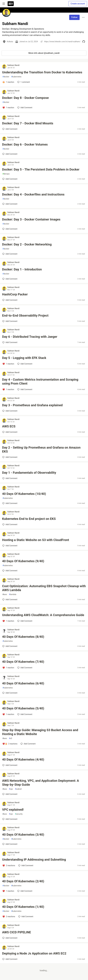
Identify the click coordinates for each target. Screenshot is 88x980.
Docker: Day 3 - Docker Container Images (31, 219)
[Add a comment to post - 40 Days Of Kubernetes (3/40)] (10, 844)
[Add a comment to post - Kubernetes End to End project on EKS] (10, 524)
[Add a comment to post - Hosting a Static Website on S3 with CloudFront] (10, 546)
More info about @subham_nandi (44, 53)
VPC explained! (13, 810)
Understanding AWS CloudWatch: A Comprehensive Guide (43, 615)
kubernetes (16, 77)
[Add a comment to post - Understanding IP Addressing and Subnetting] (9, 865)
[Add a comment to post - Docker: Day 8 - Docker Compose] (8, 108)
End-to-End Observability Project (25, 316)
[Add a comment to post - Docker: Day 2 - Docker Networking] (10, 254)
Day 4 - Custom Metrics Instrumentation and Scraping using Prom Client (40, 382)
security (19, 814)
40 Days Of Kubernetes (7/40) (23, 662)
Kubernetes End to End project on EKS (29, 519)
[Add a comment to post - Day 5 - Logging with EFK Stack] (8, 364)
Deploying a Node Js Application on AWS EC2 (34, 953)
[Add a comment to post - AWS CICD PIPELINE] (10, 938)
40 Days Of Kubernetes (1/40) (23, 907)
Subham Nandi (13, 65)
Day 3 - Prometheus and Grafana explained (32, 405)
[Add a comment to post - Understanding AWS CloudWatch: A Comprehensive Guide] (8, 621)
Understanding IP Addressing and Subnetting (34, 860)
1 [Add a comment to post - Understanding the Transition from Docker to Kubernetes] (23, 82)
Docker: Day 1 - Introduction (22, 269)
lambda (13, 594)
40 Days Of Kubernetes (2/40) (23, 881)
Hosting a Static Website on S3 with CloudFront (36, 540)
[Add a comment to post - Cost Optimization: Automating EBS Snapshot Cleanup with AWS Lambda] (10, 600)
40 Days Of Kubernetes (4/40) (23, 760)
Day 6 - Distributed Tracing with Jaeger (30, 337)
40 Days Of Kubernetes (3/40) (23, 835)
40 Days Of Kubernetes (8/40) (23, 637)
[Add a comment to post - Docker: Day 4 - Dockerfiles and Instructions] (10, 204)
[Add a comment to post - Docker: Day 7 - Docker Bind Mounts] (10, 129)
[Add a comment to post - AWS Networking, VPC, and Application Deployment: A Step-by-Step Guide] (10, 794)
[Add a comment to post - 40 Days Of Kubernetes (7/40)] (8, 668)
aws (5, 594)
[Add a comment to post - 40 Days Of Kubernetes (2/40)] (8, 891)
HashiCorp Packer (15, 294)
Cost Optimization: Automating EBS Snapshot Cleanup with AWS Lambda (44, 588)
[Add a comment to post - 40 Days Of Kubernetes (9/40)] (10, 571)
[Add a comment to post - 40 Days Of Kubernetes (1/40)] (9, 916)
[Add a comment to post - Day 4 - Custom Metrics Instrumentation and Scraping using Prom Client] (8, 389)
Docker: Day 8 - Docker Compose (25, 98)
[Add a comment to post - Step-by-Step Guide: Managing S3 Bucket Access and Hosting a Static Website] (10, 744)
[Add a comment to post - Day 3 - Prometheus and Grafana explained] (10, 411)
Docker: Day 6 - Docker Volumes (25, 144)
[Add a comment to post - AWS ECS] (10, 432)
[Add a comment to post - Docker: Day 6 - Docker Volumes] (10, 154)
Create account (78, 4)
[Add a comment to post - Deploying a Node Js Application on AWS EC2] (10, 959)
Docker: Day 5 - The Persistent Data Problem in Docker (41, 169)
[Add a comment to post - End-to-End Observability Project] (10, 321)
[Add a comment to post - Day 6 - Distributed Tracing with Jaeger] (10, 342)
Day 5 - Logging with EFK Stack (24, 358)
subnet (18, 789)
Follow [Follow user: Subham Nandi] (74, 17)
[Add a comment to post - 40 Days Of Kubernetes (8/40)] (10, 646)
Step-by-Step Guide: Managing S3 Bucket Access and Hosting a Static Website (40, 732)
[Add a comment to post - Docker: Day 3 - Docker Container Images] (10, 229)
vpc (11, 789)
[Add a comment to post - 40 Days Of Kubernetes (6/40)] (10, 693)
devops (6, 174)
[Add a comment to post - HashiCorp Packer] (10, 300)
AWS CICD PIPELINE (17, 932)
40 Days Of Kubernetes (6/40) (23, 683)
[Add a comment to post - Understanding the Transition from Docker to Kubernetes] (8, 82)
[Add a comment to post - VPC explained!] (10, 819)
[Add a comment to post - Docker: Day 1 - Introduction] (10, 279)
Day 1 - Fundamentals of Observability (29, 473)
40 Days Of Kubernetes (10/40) (24, 494)
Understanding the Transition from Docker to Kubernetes (42, 72)
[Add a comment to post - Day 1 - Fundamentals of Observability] (10, 478)
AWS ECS (9, 426)
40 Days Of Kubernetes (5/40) (23, 708)
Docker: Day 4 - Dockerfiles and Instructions (33, 194)
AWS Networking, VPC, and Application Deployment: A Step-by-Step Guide (41, 783)
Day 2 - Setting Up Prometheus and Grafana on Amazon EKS (41, 450)
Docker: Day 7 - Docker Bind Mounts (28, 123)
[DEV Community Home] (11, 4)
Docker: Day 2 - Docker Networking (27, 244)
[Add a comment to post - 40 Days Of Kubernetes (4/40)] (10, 765)
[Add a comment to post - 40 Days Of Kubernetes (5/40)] (8, 714)
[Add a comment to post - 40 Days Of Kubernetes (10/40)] (10, 503)
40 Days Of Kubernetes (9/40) (23, 561)
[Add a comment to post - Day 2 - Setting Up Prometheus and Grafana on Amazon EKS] (10, 457)
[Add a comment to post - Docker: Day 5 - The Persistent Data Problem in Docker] (10, 179)
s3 (11, 738)
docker (6, 77)
